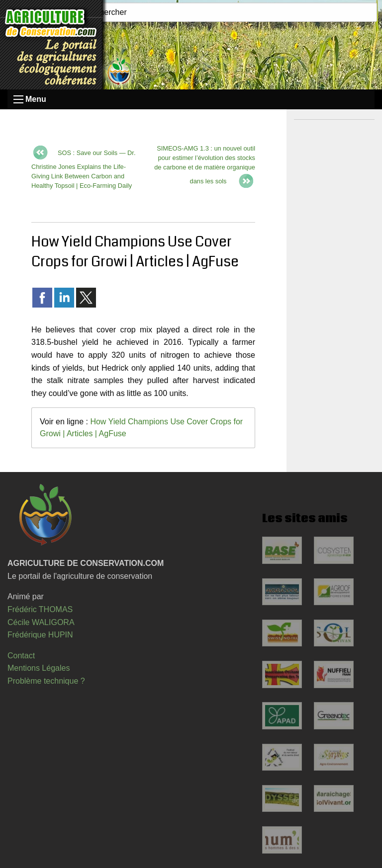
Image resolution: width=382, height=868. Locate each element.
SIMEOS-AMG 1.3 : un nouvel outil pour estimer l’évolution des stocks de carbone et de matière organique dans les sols (205, 165)
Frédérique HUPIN (40, 635)
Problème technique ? (46, 681)
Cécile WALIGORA (41, 622)
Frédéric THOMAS (40, 609)
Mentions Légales (39, 668)
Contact (21, 656)
